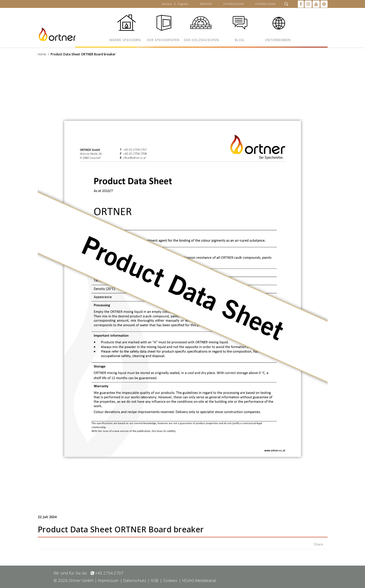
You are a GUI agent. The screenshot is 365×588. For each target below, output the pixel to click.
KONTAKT (206, 4)
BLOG (240, 40)
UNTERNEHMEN (278, 40)
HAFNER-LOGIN (265, 4)
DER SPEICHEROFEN (163, 40)
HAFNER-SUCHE (233, 4)
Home (42, 54)
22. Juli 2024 (47, 517)
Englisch (183, 4)
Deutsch (167, 4)
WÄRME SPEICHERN (125, 40)
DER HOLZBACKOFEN (201, 40)
